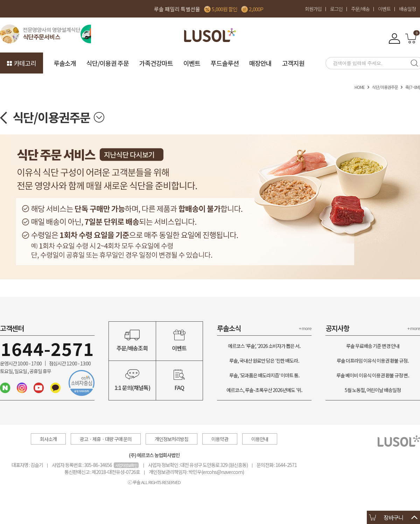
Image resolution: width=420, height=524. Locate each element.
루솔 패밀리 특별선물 (177, 9)
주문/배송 (360, 9)
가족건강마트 (156, 63)
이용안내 (260, 439)
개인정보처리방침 (171, 439)
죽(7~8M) (413, 87)
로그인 (336, 9)
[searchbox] (366, 63)
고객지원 (293, 63)
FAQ (180, 380)
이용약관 (220, 439)
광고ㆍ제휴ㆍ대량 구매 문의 (106, 439)
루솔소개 (65, 63)
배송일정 (407, 9)
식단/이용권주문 (385, 87)
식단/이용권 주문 (108, 63)
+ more (305, 328)
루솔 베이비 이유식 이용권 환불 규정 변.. (373, 375)
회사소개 (48, 439)
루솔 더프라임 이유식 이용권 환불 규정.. (373, 361)
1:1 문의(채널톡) (132, 380)
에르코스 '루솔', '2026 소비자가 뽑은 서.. (264, 346)
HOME (360, 87)
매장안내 (260, 63)
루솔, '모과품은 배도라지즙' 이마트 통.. (264, 375)
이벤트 (384, 9)
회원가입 (313, 9)
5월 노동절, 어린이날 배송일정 (373, 390)
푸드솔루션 (225, 63)
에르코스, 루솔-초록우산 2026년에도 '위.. (264, 390)
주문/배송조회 (132, 341)
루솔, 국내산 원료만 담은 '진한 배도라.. (264, 361)
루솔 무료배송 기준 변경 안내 (373, 346)
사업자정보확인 (126, 465)
